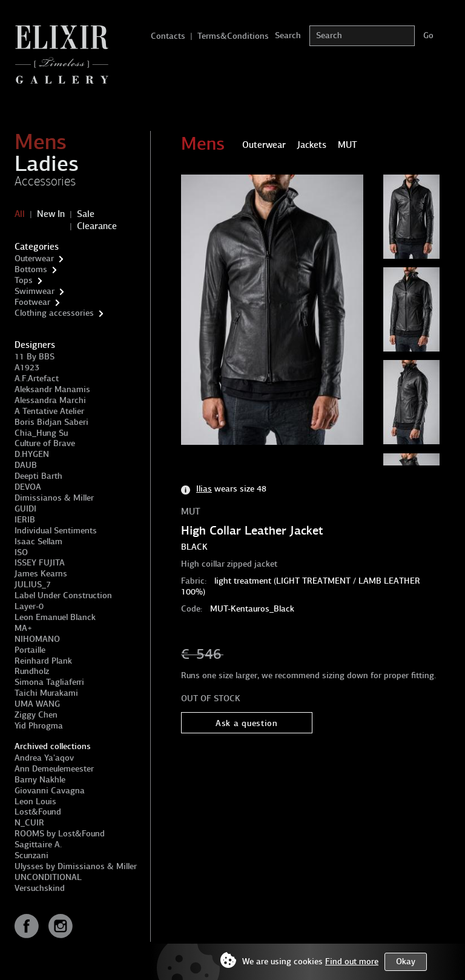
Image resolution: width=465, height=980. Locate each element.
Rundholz (32, 671)
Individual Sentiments (56, 531)
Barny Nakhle (40, 780)
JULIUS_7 (33, 585)
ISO (21, 552)
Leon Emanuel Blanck (55, 617)
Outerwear (34, 258)
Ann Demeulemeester (54, 769)
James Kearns (41, 574)
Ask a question (247, 723)
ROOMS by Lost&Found (60, 834)
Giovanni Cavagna (50, 791)
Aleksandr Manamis (52, 389)
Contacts (168, 36)
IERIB (25, 520)
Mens (41, 142)
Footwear (32, 302)
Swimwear (35, 291)
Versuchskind (40, 888)
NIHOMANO (37, 639)
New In (51, 214)
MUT (191, 512)
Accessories (45, 181)
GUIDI (25, 509)
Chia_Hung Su (41, 433)
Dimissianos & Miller (54, 498)
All (20, 214)
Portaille (30, 650)
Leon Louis (35, 802)
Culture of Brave (45, 443)
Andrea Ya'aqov (44, 758)
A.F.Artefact (37, 378)
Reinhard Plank (43, 661)
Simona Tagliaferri (49, 682)
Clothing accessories (54, 313)
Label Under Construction (63, 595)
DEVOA (28, 487)
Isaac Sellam (38, 542)
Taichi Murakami (46, 693)
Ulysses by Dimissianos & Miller (76, 866)
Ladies (47, 164)
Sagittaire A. (38, 845)
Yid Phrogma (39, 726)
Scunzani (31, 855)
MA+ (23, 628)
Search (288, 35)
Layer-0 (29, 606)
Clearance (97, 226)
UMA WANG (37, 704)
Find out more (352, 962)
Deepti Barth (38, 476)
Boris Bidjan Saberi (51, 422)
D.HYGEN (32, 454)
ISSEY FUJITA (40, 563)
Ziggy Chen (36, 715)
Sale (86, 214)
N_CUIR (29, 823)
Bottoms (31, 269)
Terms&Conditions (233, 36)
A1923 (27, 368)
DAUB (26, 465)
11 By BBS (35, 357)
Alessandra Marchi (50, 400)
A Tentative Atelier (49, 411)
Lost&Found (38, 812)
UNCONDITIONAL (48, 877)
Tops (24, 280)
